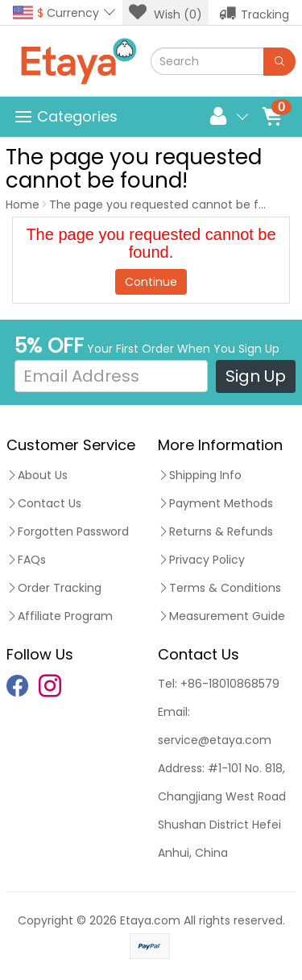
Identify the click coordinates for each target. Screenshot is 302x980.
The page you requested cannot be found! (170, 205)
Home (23, 205)
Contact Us (44, 503)
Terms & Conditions (219, 588)
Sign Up (256, 376)
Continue (151, 282)
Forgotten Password (68, 531)
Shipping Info (200, 475)
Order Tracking (54, 588)
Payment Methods (215, 503)
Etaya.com (150, 920)
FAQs (26, 560)
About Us (37, 475)
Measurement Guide (221, 616)
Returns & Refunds (215, 531)
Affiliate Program (60, 616)
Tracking (254, 13)
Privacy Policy (201, 560)
